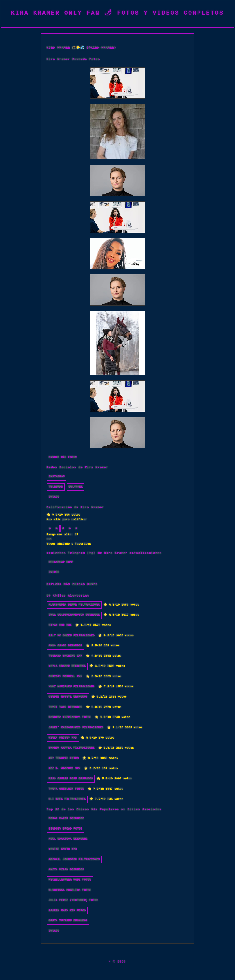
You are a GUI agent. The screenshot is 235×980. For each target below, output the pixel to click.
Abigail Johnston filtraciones (74, 860)
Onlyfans (76, 487)
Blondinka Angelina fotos (70, 890)
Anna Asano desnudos (66, 646)
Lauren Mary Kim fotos (67, 911)
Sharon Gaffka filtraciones (72, 748)
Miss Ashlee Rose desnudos (71, 779)
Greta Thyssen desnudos (68, 921)
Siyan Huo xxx (60, 625)
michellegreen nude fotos (70, 880)
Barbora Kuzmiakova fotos (70, 717)
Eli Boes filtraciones (67, 799)
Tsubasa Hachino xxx (66, 656)
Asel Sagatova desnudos (68, 839)
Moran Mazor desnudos (66, 818)
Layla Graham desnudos (67, 666)
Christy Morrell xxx (66, 676)
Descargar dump (61, 562)
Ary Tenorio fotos (64, 758)
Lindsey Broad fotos (66, 829)
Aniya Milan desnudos (66, 870)
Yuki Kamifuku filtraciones (72, 687)
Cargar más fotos (63, 457)
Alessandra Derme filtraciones (74, 605)
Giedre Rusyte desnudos (68, 697)
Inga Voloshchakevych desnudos (74, 615)
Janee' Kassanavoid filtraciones (76, 728)
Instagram (57, 477)
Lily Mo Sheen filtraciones (72, 636)
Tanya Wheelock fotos (66, 789)
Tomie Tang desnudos (66, 707)
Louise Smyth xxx (63, 849)
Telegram (56, 487)
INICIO (54, 497)
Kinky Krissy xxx (63, 738)
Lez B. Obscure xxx (65, 768)
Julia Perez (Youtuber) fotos (74, 900)
